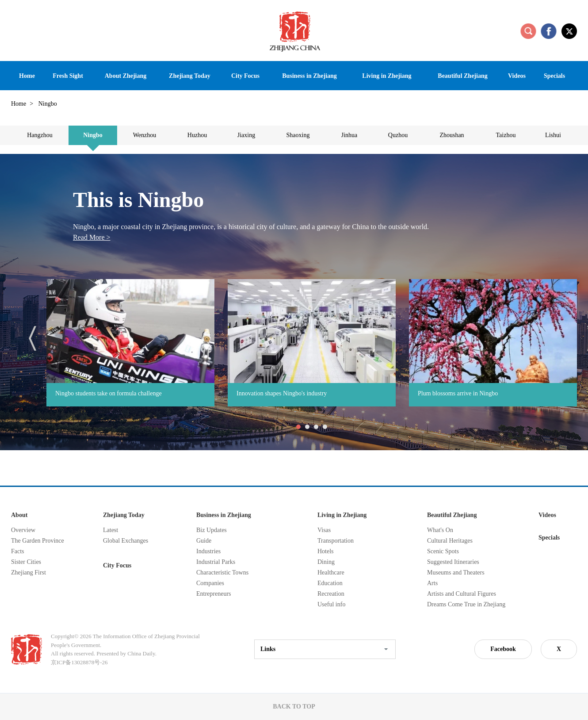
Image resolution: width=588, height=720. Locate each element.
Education (330, 583)
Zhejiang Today (124, 515)
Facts (18, 551)
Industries (208, 551)
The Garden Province (38, 541)
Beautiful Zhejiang (452, 515)
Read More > (92, 237)
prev (32, 338)
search (528, 31)
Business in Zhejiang (224, 515)
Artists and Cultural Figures (462, 594)
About (19, 515)
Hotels (326, 551)
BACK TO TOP (294, 707)
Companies (210, 583)
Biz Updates (212, 530)
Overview (23, 530)
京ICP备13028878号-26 (79, 662)
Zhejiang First (29, 573)
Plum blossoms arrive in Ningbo (458, 393)
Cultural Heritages (450, 541)
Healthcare (331, 573)
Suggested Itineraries (453, 562)
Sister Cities (26, 562)
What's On (440, 530)
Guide (204, 541)
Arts (432, 583)
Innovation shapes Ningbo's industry (282, 393)
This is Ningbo (138, 200)
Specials (549, 538)
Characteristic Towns (222, 573)
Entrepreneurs (214, 594)
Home (19, 104)
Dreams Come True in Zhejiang (466, 604)
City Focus (117, 565)
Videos (547, 515)
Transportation (336, 541)
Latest (111, 530)
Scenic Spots (443, 551)
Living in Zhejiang (342, 515)
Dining (326, 562)
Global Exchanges (126, 541)
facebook (549, 31)
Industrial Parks (216, 562)
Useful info (331, 604)
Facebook (503, 649)
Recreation (331, 594)
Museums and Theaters (456, 573)
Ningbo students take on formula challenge (109, 393)
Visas (324, 530)
